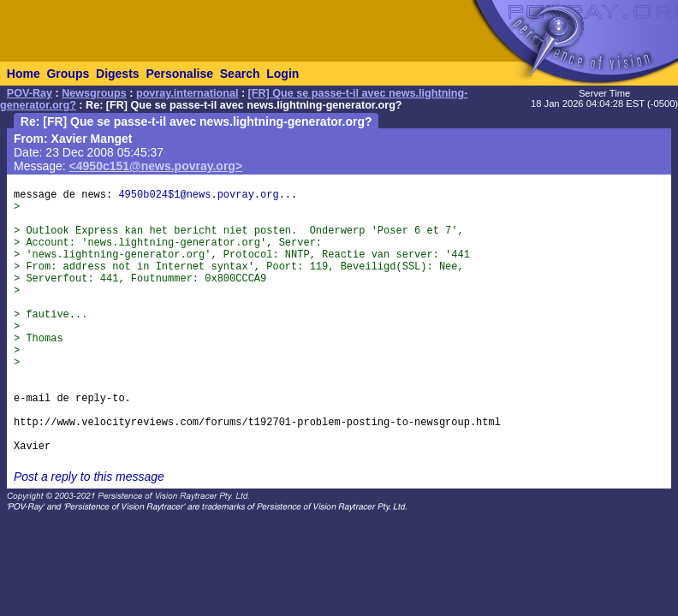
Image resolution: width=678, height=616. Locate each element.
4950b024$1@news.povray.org (198, 195)
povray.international (187, 93)
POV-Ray (30, 93)
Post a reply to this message (89, 477)
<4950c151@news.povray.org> (156, 166)
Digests (118, 74)
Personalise (179, 74)
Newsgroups (94, 93)
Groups (68, 74)
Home (24, 74)
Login (282, 74)
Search (240, 74)
